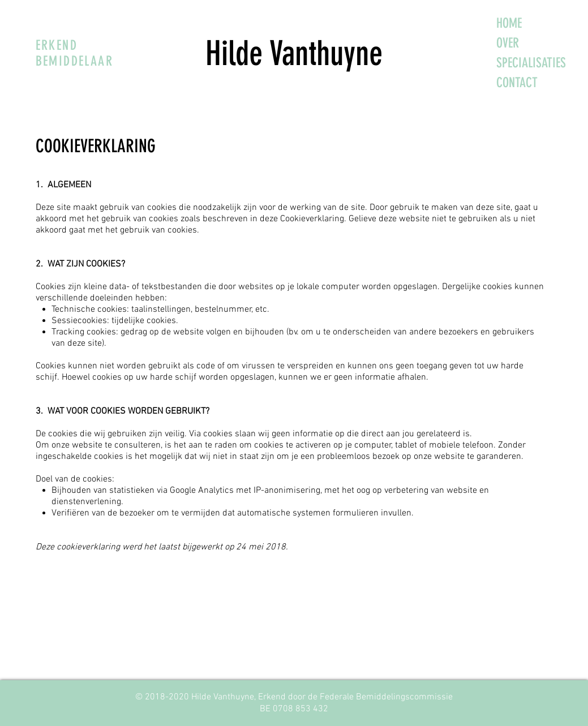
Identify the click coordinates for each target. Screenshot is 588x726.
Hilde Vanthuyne (294, 53)
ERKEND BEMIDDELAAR (74, 53)
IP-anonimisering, (287, 491)
